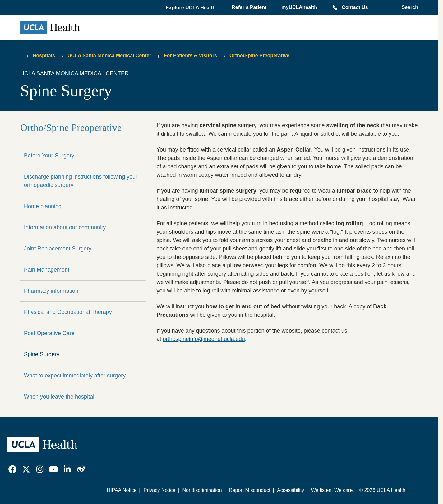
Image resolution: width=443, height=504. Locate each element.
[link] (12, 469)
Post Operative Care (49, 333)
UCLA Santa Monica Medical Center (109, 56)
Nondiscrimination (202, 490)
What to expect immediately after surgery (75, 376)
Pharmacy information (51, 291)
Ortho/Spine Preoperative (259, 56)
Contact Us (355, 7)
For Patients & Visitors (190, 56)
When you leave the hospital (59, 397)
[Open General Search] (408, 7)
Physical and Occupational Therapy (68, 312)
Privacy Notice (159, 490)
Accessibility (291, 490)
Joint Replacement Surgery (58, 249)
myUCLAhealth (299, 7)
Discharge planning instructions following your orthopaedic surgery (81, 181)
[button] (191, 8)
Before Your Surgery (49, 156)
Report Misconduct (249, 490)
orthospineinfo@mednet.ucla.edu (204, 339)
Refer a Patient (249, 7)
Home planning (43, 206)
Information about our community (65, 227)
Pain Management (47, 270)
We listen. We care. (333, 490)
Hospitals (44, 56)
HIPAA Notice (122, 490)
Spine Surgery (42, 354)
